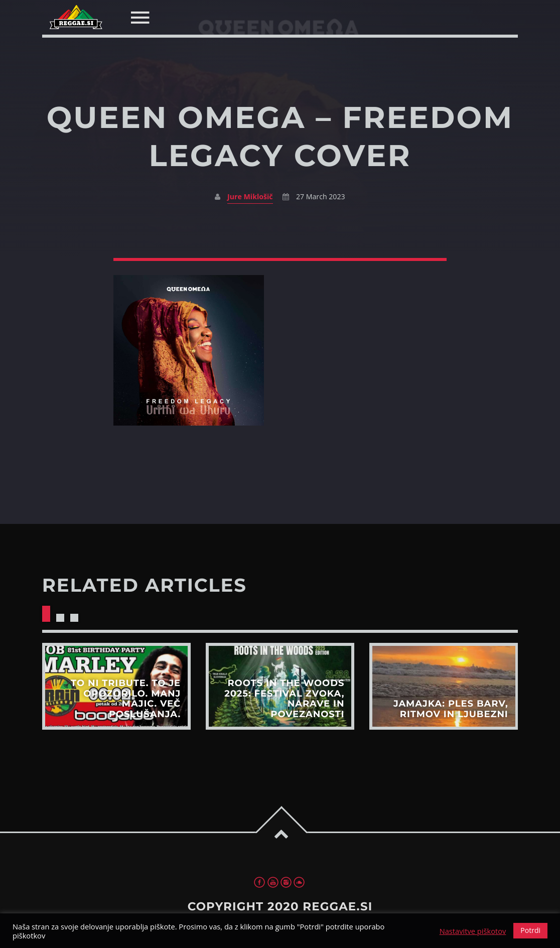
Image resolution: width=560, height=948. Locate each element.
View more (116, 686)
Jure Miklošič (250, 196)
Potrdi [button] (530, 930)
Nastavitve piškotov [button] (473, 931)
